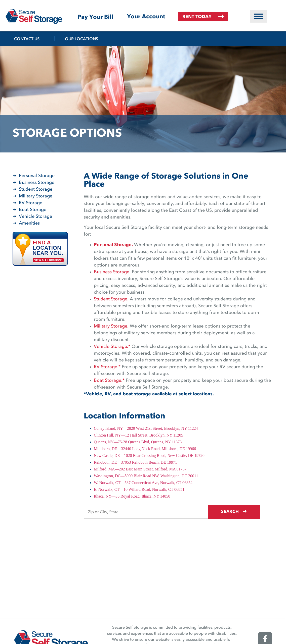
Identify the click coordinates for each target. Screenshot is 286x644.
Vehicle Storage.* (112, 347)
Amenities (29, 223)
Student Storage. (111, 299)
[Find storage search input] (151, 512)
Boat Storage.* (109, 381)
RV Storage (31, 203)
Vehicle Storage (35, 217)
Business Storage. (112, 272)
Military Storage (36, 196)
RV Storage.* (107, 367)
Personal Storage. (113, 245)
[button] (258, 16)
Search (239, 511)
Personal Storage (37, 176)
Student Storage (36, 189)
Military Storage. (111, 326)
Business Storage (37, 183)
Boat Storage (33, 210)
